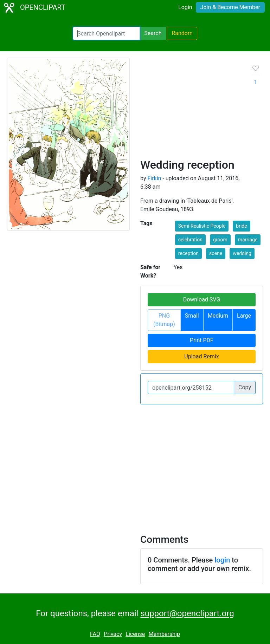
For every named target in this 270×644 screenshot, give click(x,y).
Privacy (113, 634)
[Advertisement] (191, 111)
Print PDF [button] (202, 340)
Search (153, 33)
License (135, 634)
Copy (245, 387)
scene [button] (216, 253)
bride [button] (241, 226)
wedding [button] (242, 253)
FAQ (95, 634)
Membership (164, 634)
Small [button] (192, 316)
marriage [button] (248, 240)
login (222, 560)
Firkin (154, 178)
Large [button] (244, 316)
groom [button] (220, 240)
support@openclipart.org (187, 613)
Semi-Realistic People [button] (202, 226)
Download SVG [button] (202, 300)
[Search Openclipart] (106, 33)
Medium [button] (218, 316)
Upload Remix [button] (201, 356)
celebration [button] (190, 240)
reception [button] (188, 253)
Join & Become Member (230, 7)
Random (182, 33)
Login (185, 7)
